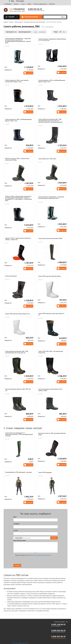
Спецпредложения (32, 17)
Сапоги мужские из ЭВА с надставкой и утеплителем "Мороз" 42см (17, 81)
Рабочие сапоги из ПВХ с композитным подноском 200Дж (17, 159)
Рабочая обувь (19, 22)
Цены (29, 4)
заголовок (42, 32)
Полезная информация (40, 4)
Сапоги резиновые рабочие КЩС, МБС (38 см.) (18, 390)
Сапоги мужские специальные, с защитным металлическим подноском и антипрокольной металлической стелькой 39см (18, 41)
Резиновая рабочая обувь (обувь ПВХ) (35, 22)
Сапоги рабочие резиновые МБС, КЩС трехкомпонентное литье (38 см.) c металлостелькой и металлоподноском (50, 121)
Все (64, 32)
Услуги (23, 4)
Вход (13, 1)
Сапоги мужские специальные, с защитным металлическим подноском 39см (51, 197)
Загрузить (54, 538)
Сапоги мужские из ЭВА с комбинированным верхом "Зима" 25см (52, 81)
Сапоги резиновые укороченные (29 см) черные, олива (50, 390)
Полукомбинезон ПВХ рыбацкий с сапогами (18, 472)
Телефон (17, 524)
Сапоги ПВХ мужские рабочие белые (50, 276)
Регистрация (20, 1)
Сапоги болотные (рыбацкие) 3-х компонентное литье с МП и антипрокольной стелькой (19, 434)
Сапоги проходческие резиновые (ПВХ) (50, 238)
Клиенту (16, 4)
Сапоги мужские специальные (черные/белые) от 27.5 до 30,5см (52, 40)
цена (36, 32)
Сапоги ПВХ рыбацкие (45, 472)
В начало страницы (60, 622)
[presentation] (42, 560)
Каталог (12, 17)
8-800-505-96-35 (35, 9)
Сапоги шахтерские (11, 276)
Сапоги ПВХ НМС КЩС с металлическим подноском (51, 352)
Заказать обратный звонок (59, 638)
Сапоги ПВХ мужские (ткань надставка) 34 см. (51, 314)
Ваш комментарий (19, 540)
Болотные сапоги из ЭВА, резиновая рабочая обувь (52, 434)
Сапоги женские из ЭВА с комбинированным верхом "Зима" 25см (18, 120)
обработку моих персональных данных (39, 555)
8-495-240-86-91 (59, 624)
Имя (15, 517)
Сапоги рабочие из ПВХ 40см (47, 159)
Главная (6, 22)
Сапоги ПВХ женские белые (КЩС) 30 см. (18, 314)
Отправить (17, 565)
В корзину (30, 73)
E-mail (16, 531)
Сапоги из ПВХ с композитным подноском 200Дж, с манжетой (18, 239)
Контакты (52, 4)
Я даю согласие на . (32, 555)
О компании (8, 4)
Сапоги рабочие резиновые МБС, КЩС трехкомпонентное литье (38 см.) (17, 352)
